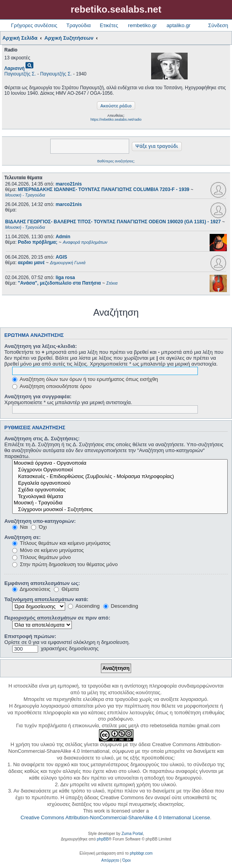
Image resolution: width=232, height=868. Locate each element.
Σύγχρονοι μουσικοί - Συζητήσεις (120, 510)
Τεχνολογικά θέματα (120, 497)
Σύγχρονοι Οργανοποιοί (120, 470)
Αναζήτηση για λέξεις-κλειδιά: (41, 346)
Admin (63, 237)
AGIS (61, 257)
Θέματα (66, 589)
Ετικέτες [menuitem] (109, 25)
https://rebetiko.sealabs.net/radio (116, 120)
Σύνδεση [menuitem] (218, 25)
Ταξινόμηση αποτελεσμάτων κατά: (46, 599)
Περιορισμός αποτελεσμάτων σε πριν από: (57, 618)
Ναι (20, 527)
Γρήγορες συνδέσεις (34, 25)
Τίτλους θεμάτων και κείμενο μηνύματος (61, 543)
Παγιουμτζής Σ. (20, 74)
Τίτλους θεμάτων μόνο (41, 557)
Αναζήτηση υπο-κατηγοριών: (40, 521)
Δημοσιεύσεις (31, 589)
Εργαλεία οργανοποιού (120, 483)
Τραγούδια (79, 25)
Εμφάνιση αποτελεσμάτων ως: (42, 583)
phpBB (103, 839)
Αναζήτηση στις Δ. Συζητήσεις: (42, 439)
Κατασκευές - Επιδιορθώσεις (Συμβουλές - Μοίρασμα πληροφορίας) (120, 477)
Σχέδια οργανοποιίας (120, 490)
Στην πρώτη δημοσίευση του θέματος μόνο (65, 564)
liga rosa (65, 278)
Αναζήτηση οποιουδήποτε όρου (52, 386)
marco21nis (69, 184)
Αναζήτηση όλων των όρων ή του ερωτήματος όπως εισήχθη (85, 379)
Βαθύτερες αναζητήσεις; (116, 161)
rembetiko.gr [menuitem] (142, 25)
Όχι (39, 527)
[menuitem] (110, 861)
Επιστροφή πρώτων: (30, 636)
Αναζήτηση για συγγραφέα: (38, 396)
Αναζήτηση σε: (23, 537)
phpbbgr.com (141, 853)
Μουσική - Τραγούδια (120, 503)
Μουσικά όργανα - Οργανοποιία (120, 463)
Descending (121, 606)
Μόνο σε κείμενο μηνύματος (48, 550)
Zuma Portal (132, 834)
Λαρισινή (15, 68)
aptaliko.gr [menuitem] (178, 25)
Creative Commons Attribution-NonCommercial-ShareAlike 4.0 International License (115, 817)
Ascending (84, 606)
